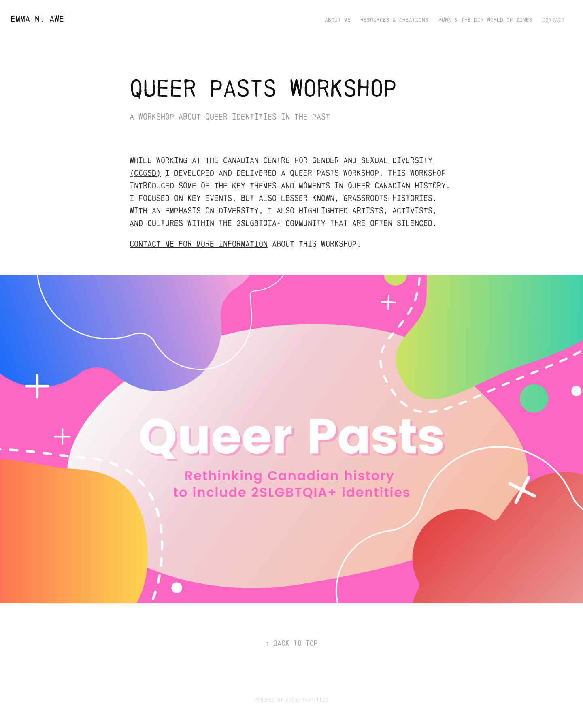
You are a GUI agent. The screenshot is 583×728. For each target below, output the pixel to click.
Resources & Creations (394, 20)
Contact (553, 20)
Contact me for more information (199, 244)
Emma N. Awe (37, 19)
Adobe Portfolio (307, 700)
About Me (338, 20)
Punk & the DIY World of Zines (485, 20)
